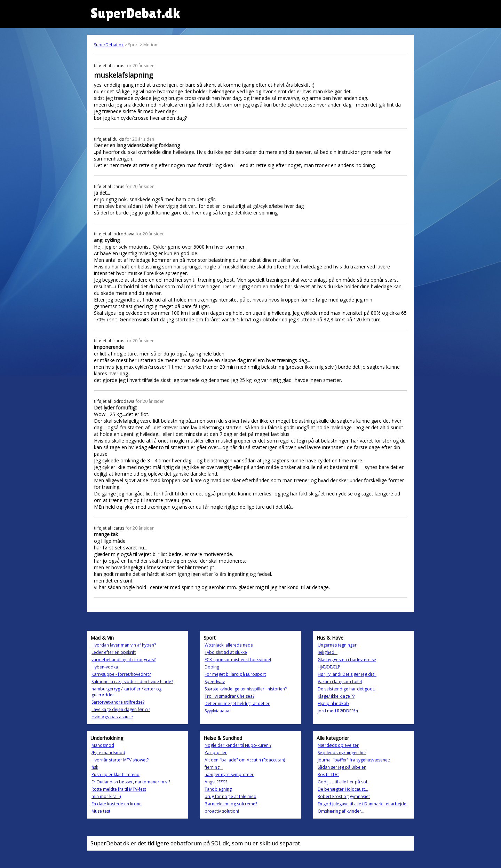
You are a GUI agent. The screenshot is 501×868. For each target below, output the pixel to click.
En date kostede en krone (117, 804)
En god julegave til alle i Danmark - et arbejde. (363, 804)
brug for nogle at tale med (230, 796)
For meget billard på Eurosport (235, 674)
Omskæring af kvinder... (341, 811)
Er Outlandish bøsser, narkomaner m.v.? (131, 782)
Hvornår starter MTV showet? (120, 760)
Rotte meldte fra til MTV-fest (119, 789)
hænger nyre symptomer (229, 775)
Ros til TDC (328, 775)
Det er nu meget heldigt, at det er (237, 703)
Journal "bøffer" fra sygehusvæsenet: (354, 760)
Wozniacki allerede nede (229, 645)
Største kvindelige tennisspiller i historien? (246, 689)
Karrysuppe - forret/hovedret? (121, 674)
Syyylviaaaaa (217, 711)
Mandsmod (103, 745)
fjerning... (214, 767)
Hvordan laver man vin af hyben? (124, 645)
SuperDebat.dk (109, 45)
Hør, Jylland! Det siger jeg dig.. (347, 674)
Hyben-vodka (105, 667)
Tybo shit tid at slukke (226, 652)
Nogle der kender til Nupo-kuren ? (238, 745)
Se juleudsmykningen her (342, 753)
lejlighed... (328, 652)
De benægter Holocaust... (343, 789)
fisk (95, 767)
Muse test (101, 811)
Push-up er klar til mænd (116, 775)
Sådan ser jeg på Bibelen (342, 767)
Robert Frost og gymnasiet (344, 796)
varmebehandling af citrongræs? (124, 660)
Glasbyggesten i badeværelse (347, 660)
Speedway (215, 682)
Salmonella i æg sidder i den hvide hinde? (132, 682)
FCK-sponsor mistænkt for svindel (238, 660)
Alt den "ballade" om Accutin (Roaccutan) (245, 760)
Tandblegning (218, 789)
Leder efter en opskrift (114, 652)
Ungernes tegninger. (338, 645)
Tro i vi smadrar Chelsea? (229, 696)
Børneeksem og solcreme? (231, 804)
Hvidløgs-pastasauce (112, 717)
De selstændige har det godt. (346, 689)
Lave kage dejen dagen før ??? (121, 709)
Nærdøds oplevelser (338, 745)
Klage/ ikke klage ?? (336, 696)
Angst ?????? (216, 782)
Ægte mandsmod (108, 753)
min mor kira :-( (106, 796)
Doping (212, 667)
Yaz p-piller (216, 753)
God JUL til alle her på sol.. (343, 782)
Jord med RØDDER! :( (338, 711)
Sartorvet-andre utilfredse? (118, 702)
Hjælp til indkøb (333, 703)
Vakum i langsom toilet (340, 682)
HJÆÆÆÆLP (329, 667)
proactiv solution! (222, 811)
